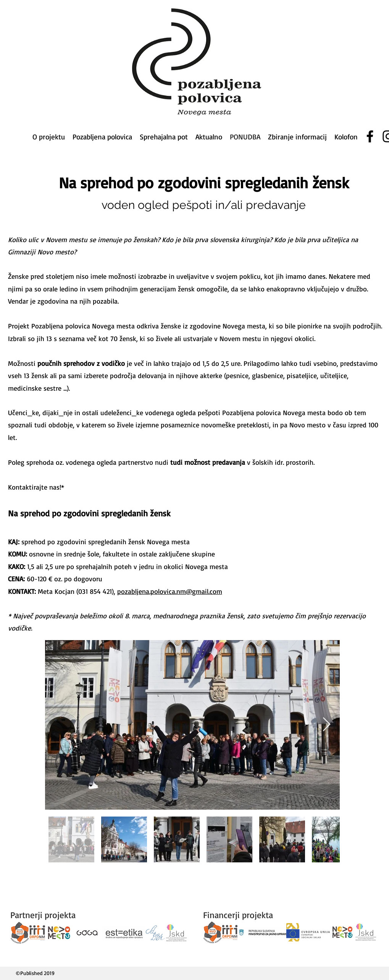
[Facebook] (370, 136)
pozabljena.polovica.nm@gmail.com (170, 591)
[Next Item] (327, 725)
